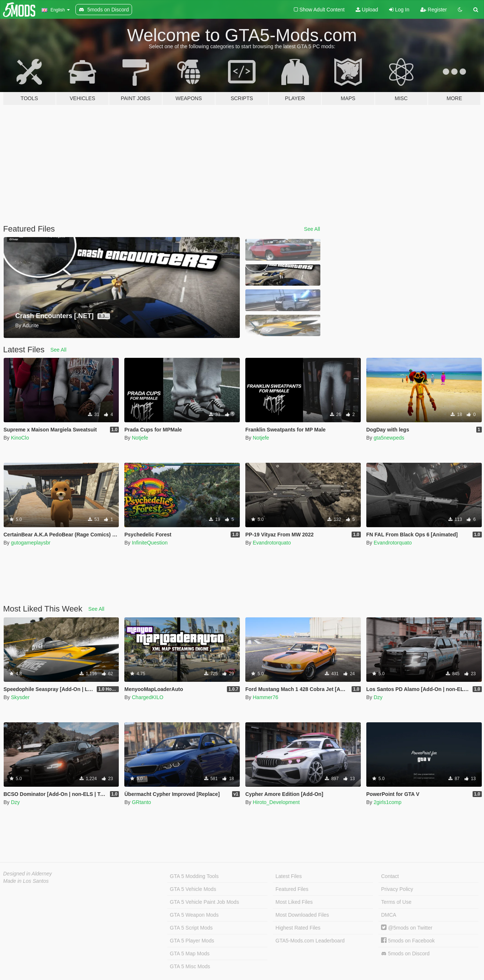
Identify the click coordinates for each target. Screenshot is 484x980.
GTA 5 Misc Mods (190, 966)
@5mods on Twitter (407, 928)
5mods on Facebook (408, 941)
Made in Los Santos (26, 881)
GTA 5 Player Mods (192, 941)
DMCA (389, 915)
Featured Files (292, 889)
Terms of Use (396, 902)
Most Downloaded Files (302, 915)
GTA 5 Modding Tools (194, 876)
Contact (390, 876)
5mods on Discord (405, 954)
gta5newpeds (389, 438)
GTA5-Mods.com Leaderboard (310, 941)
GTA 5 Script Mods (191, 928)
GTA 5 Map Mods (190, 953)
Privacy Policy (397, 889)
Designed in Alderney (28, 874)
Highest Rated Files (298, 928)
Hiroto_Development (276, 802)
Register (434, 10)
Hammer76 (265, 697)
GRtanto (141, 802)
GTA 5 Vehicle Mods (193, 889)
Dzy (378, 697)
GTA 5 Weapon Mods (194, 915)
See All (312, 229)
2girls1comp (387, 802)
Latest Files (289, 876)
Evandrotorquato (272, 543)
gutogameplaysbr (31, 543)
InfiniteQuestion (150, 543)
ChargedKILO (147, 697)
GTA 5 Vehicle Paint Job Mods (204, 902)
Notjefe (140, 438)
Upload (367, 10)
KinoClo (20, 438)
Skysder (20, 697)
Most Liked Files (294, 902)
